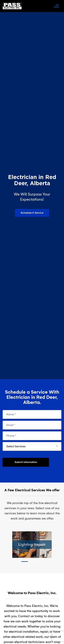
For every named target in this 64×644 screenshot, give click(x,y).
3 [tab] (40, 562)
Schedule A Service (32, 213)
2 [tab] (32, 562)
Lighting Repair (32, 545)
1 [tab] (25, 562)
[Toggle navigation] (56, 6)
